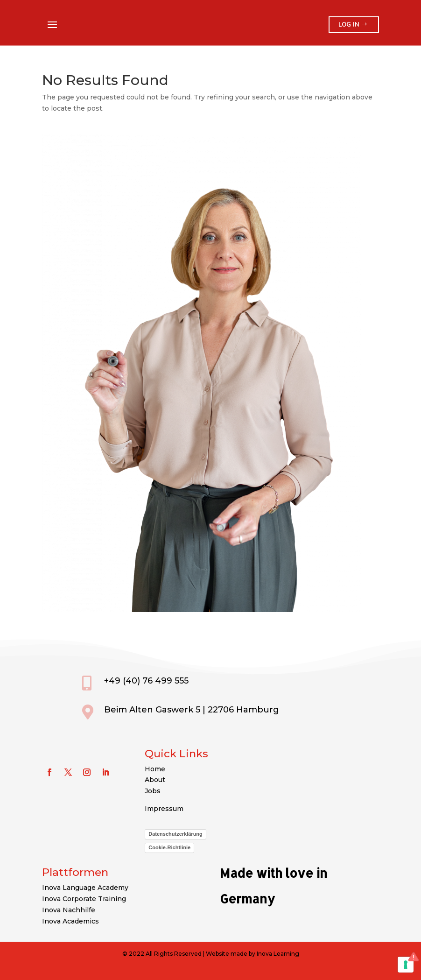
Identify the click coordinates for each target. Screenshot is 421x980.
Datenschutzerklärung (175, 834)
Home (155, 769)
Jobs (153, 791)
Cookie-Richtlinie (169, 847)
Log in (349, 25)
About (155, 780)
